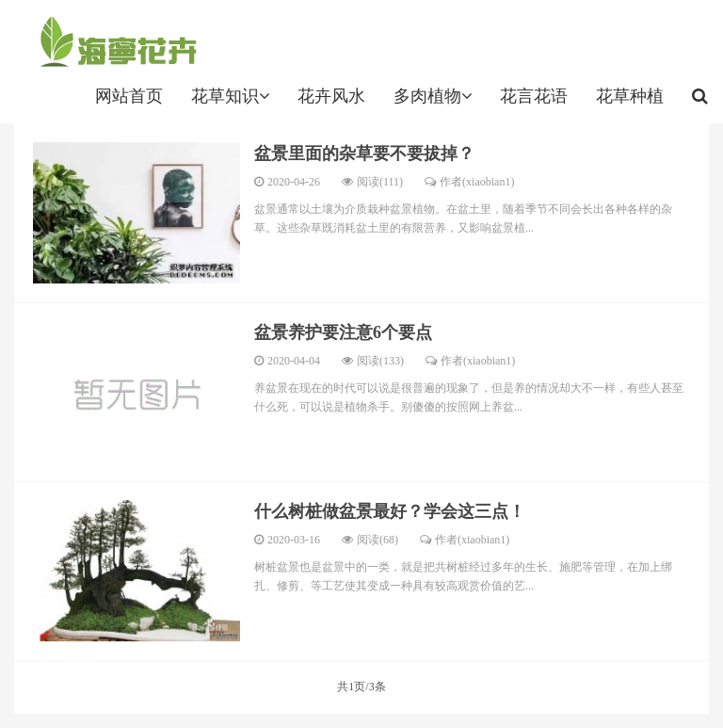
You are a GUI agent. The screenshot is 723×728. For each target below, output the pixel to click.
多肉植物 (433, 96)
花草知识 (230, 96)
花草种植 (630, 96)
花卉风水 (331, 96)
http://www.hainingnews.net (115, 42)
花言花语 (534, 96)
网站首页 (129, 96)
